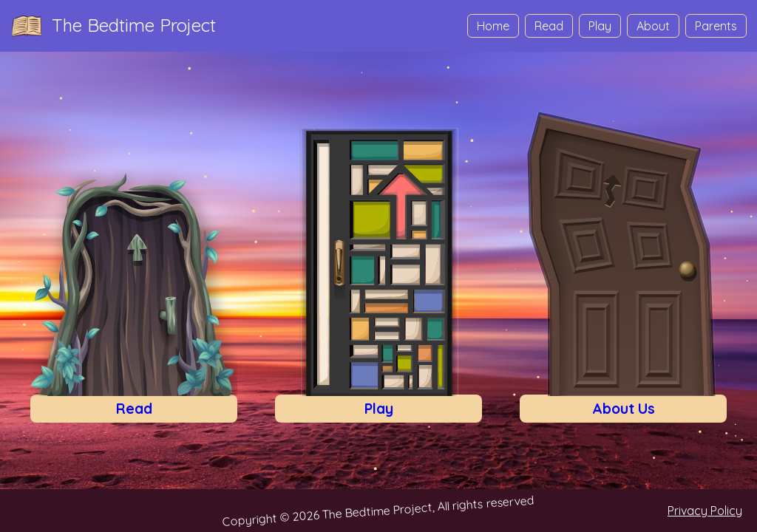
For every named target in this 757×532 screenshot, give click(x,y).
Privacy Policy (705, 511)
